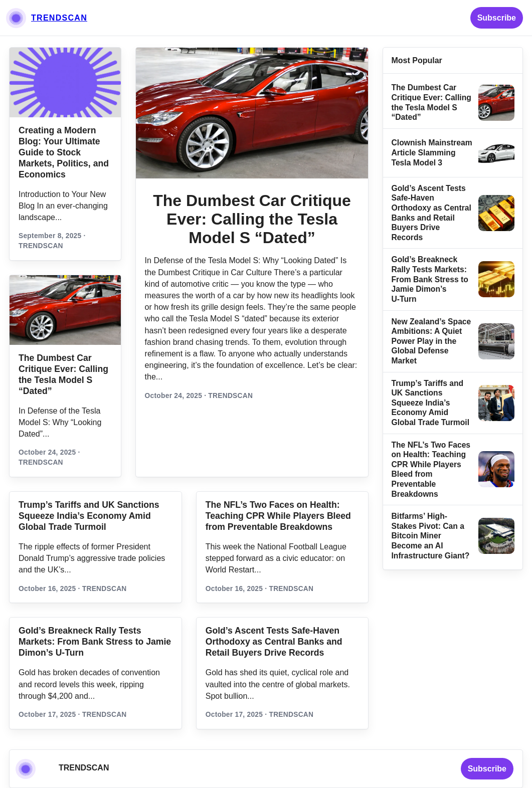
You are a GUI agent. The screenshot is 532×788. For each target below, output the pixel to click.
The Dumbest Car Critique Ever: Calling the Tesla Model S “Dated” (252, 219)
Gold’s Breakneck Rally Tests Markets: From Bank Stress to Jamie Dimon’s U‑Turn (429, 279)
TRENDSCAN (59, 18)
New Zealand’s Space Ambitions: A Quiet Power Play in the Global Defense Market (431, 341)
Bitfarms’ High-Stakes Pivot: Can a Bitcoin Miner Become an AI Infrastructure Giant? (430, 536)
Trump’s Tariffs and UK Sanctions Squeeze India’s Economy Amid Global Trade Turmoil (430, 403)
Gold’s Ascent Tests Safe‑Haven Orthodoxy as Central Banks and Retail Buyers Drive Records (274, 642)
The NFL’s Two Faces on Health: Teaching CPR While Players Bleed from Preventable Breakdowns (278, 516)
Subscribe (497, 18)
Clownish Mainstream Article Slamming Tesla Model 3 (431, 152)
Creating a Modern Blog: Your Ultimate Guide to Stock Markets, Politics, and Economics (64, 152)
